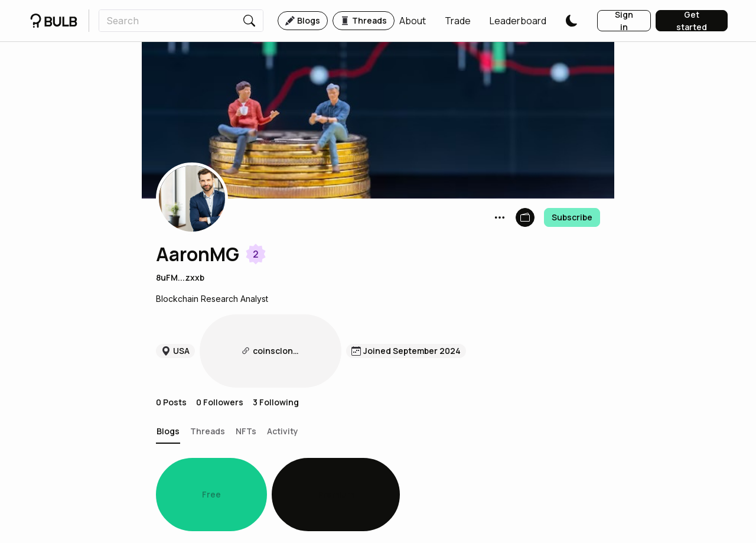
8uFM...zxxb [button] (180, 277)
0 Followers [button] (220, 343)
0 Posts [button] (171, 343)
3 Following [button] (276, 343)
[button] (413, 21)
